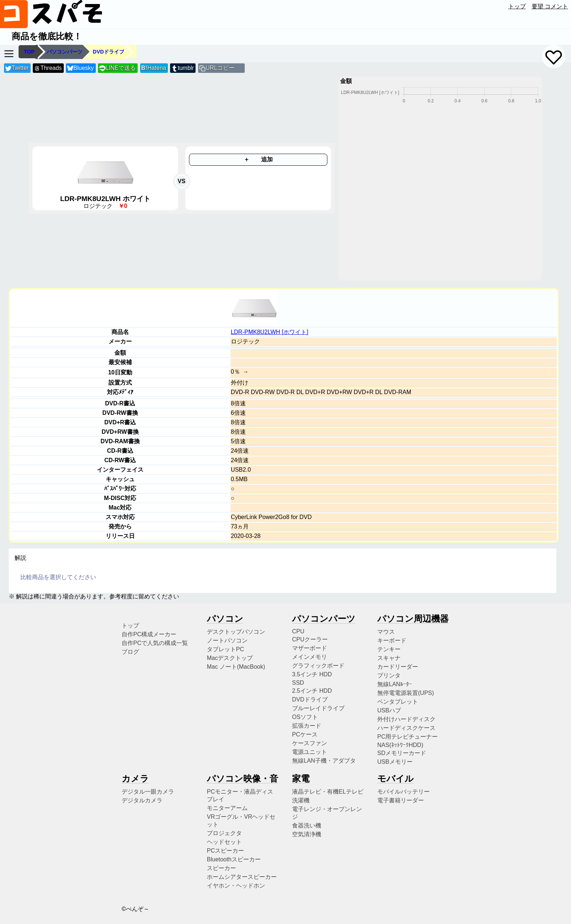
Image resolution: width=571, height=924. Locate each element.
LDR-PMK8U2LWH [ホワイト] (270, 332)
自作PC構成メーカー (149, 634)
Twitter (17, 68)
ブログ (130, 652)
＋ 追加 (258, 159)
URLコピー (220, 68)
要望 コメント (550, 6)
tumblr (182, 68)
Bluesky (80, 68)
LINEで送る (117, 68)
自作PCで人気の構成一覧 (155, 643)
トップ (517, 6)
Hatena (154, 68)
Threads (48, 68)
